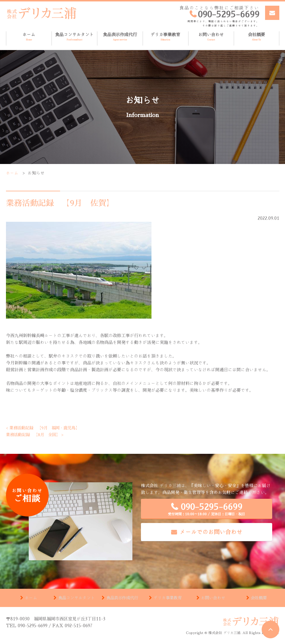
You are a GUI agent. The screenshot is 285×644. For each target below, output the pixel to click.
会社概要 (257, 37)
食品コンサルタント (74, 37)
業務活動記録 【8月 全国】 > (37, 435)
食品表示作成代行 (120, 37)
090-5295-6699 (207, 509)
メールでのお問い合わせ (211, 532)
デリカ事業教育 (166, 37)
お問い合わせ (211, 37)
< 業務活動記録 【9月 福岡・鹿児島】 (45, 428)
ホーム (29, 37)
